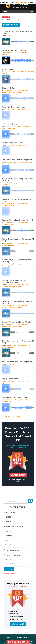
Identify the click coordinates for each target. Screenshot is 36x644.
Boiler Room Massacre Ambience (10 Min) (17, 302)
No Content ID (13, 550)
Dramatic (21, 53)
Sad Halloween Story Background (17, 160)
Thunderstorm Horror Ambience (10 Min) (18, 342)
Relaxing (29, 400)
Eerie (26, 90)
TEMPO (8, 536)
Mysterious (6, 92)
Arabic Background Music (13, 107)
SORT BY (7, 560)
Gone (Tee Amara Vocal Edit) (15, 398)
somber (6, 17)
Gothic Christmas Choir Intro (15, 50)
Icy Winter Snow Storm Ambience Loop (17, 32)
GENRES (8, 522)
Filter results (11, 25)
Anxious (10, 90)
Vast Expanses (8, 69)
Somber (5, 54)
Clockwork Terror (10, 88)
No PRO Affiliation (14, 555)
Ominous (14, 92)
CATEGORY (9, 512)
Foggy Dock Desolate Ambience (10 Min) (18, 240)
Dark (16, 53)
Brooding (10, 53)
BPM (6, 541)
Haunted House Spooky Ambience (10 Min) (17, 180)
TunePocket (20, 4)
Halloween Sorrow (10, 124)
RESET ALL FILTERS (10, 574)
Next (18, 417)
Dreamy (18, 126)
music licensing (21, 2)
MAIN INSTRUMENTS (13, 526)
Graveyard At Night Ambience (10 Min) (17, 200)
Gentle (17, 400)
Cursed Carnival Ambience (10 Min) (17, 220)
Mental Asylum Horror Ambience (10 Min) (17, 261)
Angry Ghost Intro (10, 379)
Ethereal (21, 71)
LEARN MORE (18, 624)
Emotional (10, 400)
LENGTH (8, 531)
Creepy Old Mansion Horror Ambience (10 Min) (14, 281)
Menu (5, 11)
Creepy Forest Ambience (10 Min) (17, 322)
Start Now (18, 475)
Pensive (27, 71)
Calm (8, 36)
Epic (27, 53)
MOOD (8, 517)
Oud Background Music (13, 143)
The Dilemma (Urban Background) (17, 362)
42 (14, 417)
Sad (32, 71)
